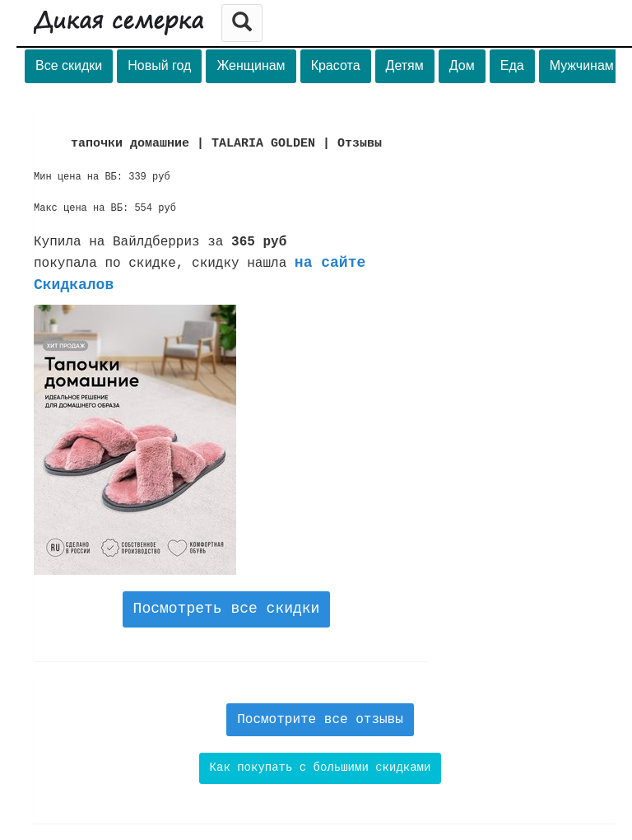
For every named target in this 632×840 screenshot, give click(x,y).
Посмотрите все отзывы (320, 720)
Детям (405, 65)
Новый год (159, 65)
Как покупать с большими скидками (321, 768)
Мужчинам (582, 65)
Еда (512, 65)
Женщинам (251, 65)
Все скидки (69, 65)
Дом (462, 65)
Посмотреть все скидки (227, 609)
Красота (336, 65)
